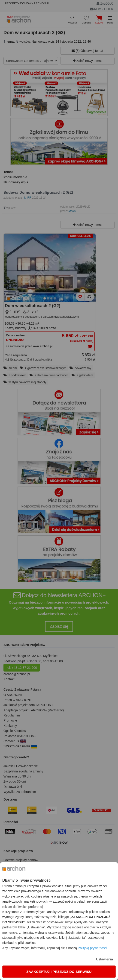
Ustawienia (104, 959)
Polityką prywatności (92, 948)
